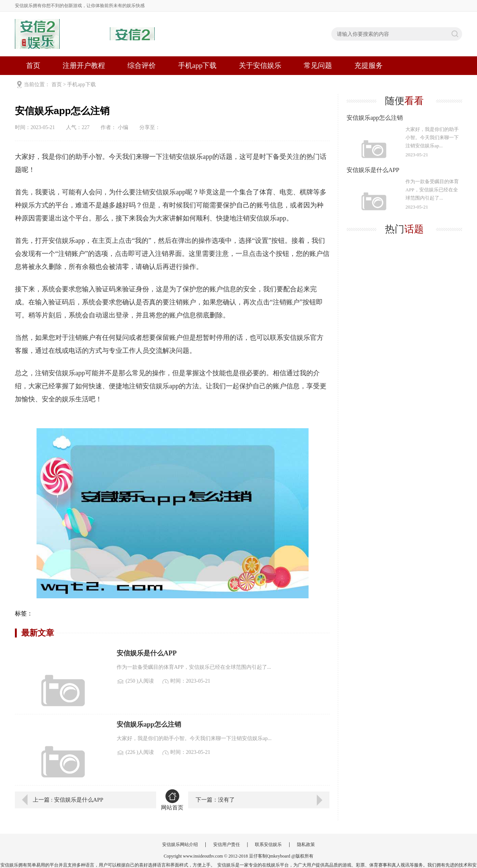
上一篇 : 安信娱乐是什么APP (68, 800)
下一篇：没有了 (215, 800)
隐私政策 (306, 845)
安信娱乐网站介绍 (180, 845)
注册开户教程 (84, 65)
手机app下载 (197, 65)
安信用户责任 (227, 845)
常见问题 (318, 65)
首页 (33, 65)
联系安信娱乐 (268, 845)
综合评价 (142, 65)
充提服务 (369, 65)
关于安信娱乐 (260, 65)
